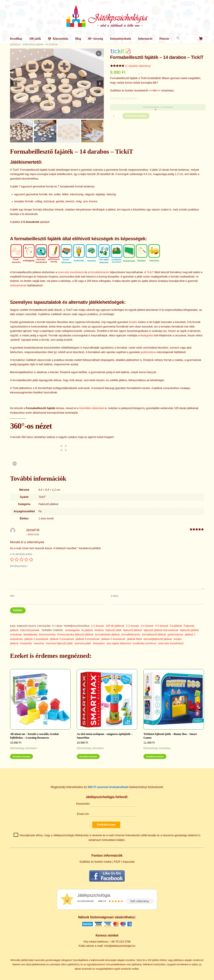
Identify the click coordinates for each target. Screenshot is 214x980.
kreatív (133, 322)
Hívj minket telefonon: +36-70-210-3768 (107, 942)
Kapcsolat (129, 862)
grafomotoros (149, 352)
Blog (78, 39)
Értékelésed (19, 566)
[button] (178, 38)
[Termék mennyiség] (115, 116)
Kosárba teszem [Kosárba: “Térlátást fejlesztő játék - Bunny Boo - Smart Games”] (155, 757)
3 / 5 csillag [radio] (22, 560)
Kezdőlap (16, 39)
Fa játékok (52, 45)
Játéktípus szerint (33, 45)
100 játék (35, 39)
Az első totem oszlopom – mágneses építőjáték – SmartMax (105, 736)
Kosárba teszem (136, 116)
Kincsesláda (58, 39)
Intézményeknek (120, 39)
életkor (163, 960)
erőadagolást (146, 335)
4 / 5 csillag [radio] (26, 560)
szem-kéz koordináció (71, 272)
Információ (145, 39)
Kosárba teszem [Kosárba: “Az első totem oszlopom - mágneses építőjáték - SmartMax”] (88, 757)
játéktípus (179, 960)
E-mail (115, 596)
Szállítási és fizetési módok (95, 862)
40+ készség (95, 39)
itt (155, 91)
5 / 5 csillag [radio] (31, 560)
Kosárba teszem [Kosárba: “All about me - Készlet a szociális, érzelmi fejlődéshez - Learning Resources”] (21, 757)
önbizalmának (18, 285)
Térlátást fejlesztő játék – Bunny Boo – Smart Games (170, 736)
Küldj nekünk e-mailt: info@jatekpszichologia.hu (107, 946)
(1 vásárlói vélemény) (138, 66)
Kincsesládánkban (116, 964)
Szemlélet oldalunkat (92, 408)
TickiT (150, 272)
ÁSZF (117, 862)
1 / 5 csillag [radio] (12, 560)
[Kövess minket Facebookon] (107, 882)
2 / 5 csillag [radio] (17, 560)
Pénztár (164, 39)
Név (12, 596)
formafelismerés (100, 272)
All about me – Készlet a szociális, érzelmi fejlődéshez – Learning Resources (34, 736)
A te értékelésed (21, 554)
